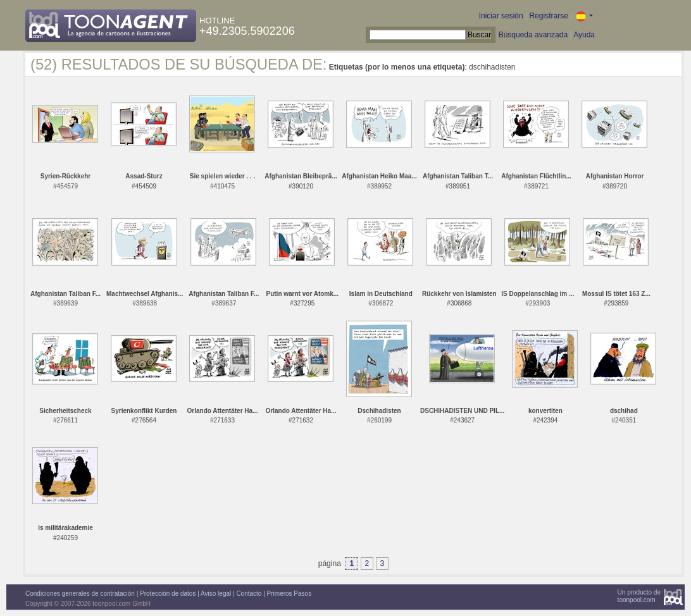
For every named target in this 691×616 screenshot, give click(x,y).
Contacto (249, 594)
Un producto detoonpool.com (639, 596)
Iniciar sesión (501, 16)
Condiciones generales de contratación (80, 594)
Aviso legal (216, 594)
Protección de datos (168, 594)
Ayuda (584, 35)
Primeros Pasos (289, 594)
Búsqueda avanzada (533, 35)
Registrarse (548, 16)
